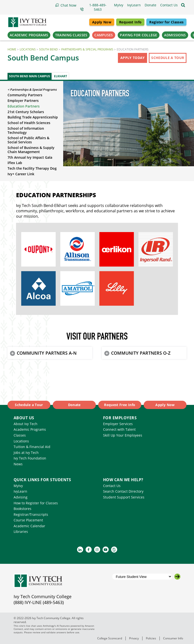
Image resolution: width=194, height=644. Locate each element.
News (18, 464)
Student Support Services (124, 497)
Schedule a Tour (168, 58)
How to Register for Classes (36, 503)
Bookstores (22, 509)
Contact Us (112, 486)
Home (12, 49)
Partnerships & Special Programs (87, 49)
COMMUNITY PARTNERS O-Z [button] (141, 353)
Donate (74, 405)
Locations (28, 49)
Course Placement (28, 520)
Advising (21, 497)
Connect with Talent (119, 429)
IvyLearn (20, 491)
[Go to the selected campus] (177, 577)
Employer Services (118, 424)
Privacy (134, 638)
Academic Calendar (29, 526)
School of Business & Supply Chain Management (31, 150)
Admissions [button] (175, 35)
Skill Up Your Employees (123, 435)
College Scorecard (110, 638)
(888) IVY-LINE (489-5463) (39, 602)
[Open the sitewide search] (183, 5)
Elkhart (61, 76)
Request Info (130, 22)
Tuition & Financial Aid (32, 447)
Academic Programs (30, 429)
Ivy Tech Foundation (30, 458)
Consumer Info (173, 638)
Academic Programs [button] (29, 35)
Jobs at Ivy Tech (26, 453)
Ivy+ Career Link (21, 174)
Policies (151, 638)
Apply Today (133, 58)
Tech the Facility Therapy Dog (32, 168)
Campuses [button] (104, 35)
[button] (169, 5)
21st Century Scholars (26, 112)
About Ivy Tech (26, 424)
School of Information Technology (26, 130)
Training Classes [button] (71, 35)
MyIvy (18, 486)
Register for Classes (166, 22)
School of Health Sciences (29, 123)
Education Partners (24, 106)
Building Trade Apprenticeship (33, 117)
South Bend (48, 49)
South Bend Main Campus (30, 76)
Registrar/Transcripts (31, 514)
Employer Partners (23, 101)
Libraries (21, 532)
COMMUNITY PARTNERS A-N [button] (47, 353)
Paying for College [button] (138, 35)
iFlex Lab (15, 163)
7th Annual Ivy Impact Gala (30, 157)
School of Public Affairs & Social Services (28, 140)
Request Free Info (120, 405)
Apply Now (102, 22)
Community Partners (25, 95)
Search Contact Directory (123, 491)
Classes (20, 435)
